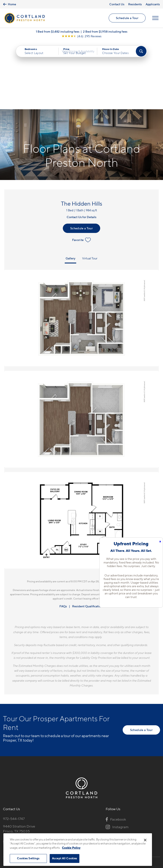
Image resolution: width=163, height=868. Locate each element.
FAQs (63, 540)
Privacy (62, 831)
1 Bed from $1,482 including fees (58, 34)
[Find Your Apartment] (141, 54)
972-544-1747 (14, 753)
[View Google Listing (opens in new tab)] (81, 38)
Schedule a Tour (127, 19)
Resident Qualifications (88, 540)
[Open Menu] (155, 19)
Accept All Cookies (65, 858)
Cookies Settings (28, 858)
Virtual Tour (90, 192)
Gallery (70, 192)
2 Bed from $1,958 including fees (105, 34)
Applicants (153, 4)
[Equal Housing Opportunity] (5, 776)
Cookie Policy (71, 848)
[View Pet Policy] (39, 776)
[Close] (145, 840)
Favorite (82, 174)
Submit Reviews (80, 831)
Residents (135, 4)
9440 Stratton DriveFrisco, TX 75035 (19, 763)
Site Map (100, 831)
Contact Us (117, 4)
